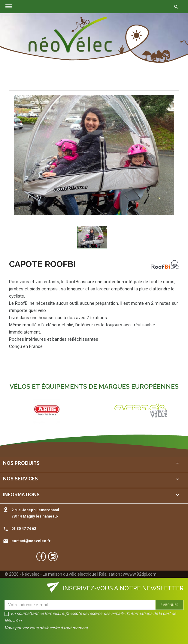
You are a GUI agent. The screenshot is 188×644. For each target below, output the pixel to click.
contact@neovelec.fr (31, 541)
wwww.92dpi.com (140, 574)
